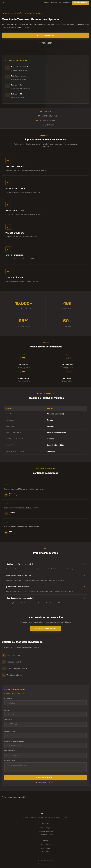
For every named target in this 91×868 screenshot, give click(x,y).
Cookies (45, 852)
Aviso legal (45, 848)
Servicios (67, 3)
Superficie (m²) (10, 731)
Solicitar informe (80, 3)
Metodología (56, 3)
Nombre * (8, 699)
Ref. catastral (10, 751)
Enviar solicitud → (45, 777)
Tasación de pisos (45, 828)
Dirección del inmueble (14, 741)
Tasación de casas (46, 831)
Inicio (46, 3)
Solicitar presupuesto (45, 629)
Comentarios (10, 761)
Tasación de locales (45, 834)
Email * (7, 710)
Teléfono (8, 720)
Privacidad (45, 845)
